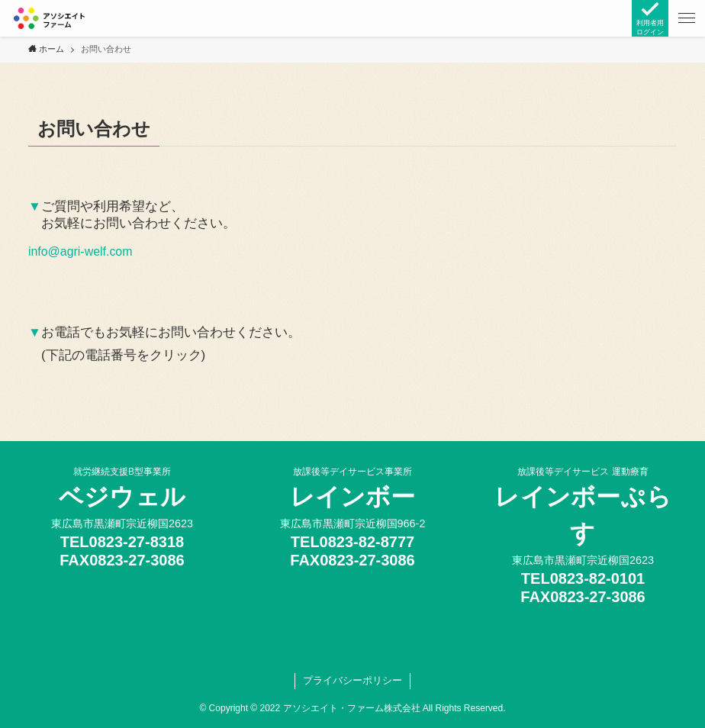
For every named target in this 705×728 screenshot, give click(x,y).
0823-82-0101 (598, 578)
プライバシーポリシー (352, 680)
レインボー (353, 497)
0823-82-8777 (367, 542)
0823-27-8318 (137, 542)
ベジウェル (122, 497)
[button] (687, 18)
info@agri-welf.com (80, 251)
